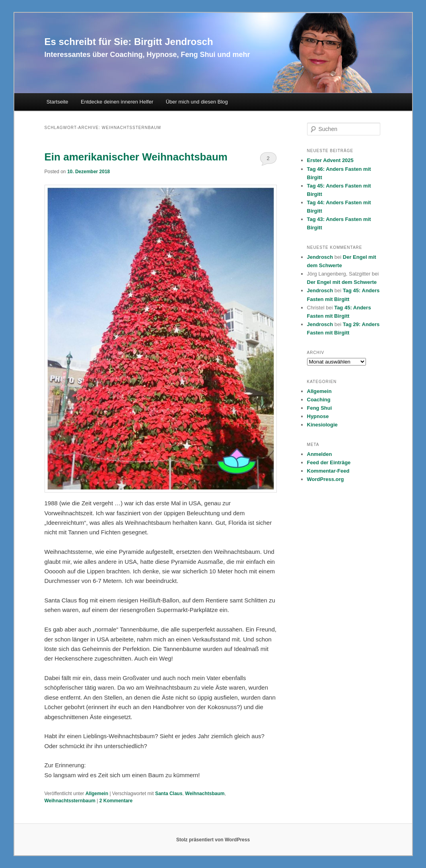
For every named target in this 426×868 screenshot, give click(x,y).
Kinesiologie (322, 425)
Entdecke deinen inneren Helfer (117, 102)
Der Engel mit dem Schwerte (342, 282)
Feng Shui (320, 408)
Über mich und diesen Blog (197, 102)
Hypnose (318, 416)
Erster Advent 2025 (330, 160)
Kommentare (116, 801)
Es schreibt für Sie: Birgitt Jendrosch (129, 42)
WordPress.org (326, 479)
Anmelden (320, 454)
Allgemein (97, 794)
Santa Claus (169, 794)
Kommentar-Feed (328, 471)
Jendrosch (320, 257)
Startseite (57, 102)
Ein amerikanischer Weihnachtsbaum (136, 157)
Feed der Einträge (329, 462)
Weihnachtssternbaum (70, 801)
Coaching (319, 400)
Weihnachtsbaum (205, 794)
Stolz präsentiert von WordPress (213, 840)
